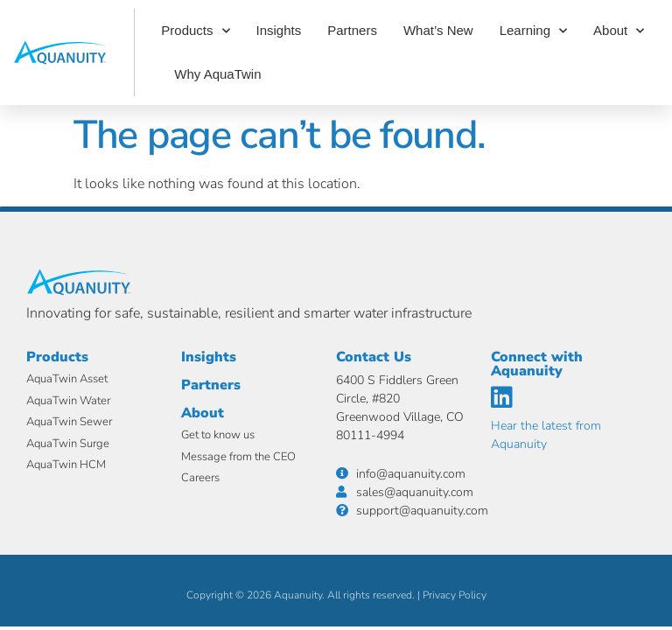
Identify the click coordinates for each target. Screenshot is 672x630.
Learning (533, 31)
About (619, 31)
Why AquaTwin (217, 74)
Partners (352, 30)
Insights (279, 30)
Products (195, 31)
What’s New (438, 30)
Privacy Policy (455, 595)
